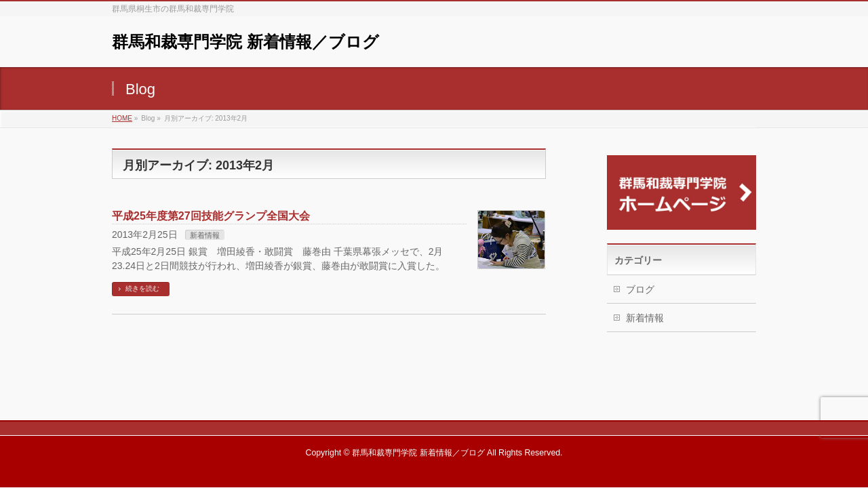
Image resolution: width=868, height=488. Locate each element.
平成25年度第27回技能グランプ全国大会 (211, 216)
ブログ (640, 289)
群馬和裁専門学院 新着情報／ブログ (245, 42)
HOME (122, 118)
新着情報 (205, 235)
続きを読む (142, 288)
